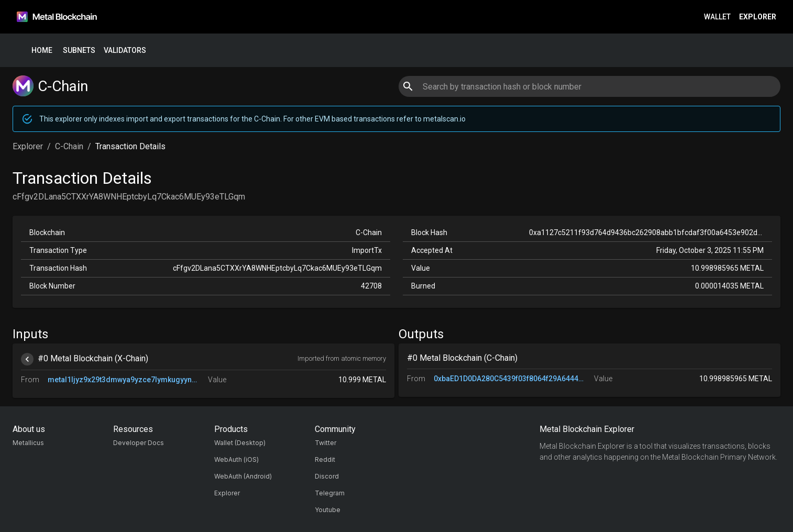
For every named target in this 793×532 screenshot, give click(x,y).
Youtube (328, 510)
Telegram (330, 493)
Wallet (717, 17)
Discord (327, 476)
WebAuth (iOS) (236, 459)
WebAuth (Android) (243, 476)
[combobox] (589, 86)
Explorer (758, 17)
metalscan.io (444, 119)
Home (42, 51)
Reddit (325, 459)
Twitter (326, 443)
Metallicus (28, 443)
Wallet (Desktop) (240, 443)
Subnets (79, 51)
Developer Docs (139, 443)
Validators (125, 51)
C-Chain (69, 146)
